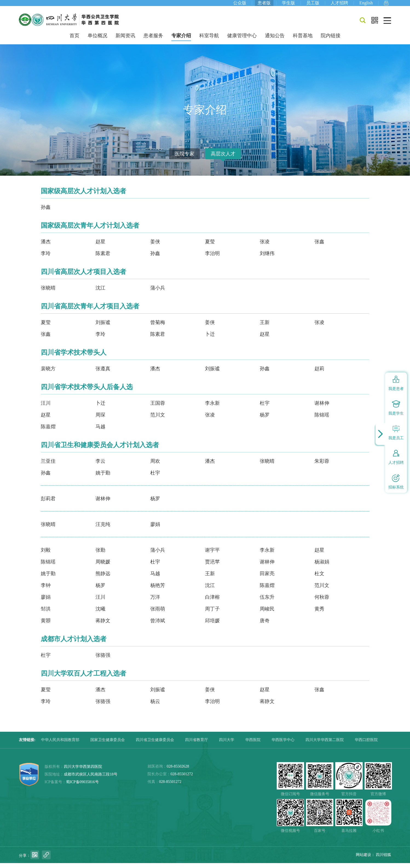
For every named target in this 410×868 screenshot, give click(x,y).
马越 (100, 432)
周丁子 (212, 614)
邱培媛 (212, 626)
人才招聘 (339, 5)
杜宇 (265, 408)
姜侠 (155, 247)
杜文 (319, 578)
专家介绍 (181, 40)
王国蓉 (158, 408)
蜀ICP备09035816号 (82, 787)
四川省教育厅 (197, 745)
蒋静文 (103, 626)
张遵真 (103, 374)
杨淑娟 (322, 567)
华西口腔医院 (366, 745)
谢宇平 (212, 555)
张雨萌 (158, 614)
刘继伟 (267, 258)
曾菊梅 (158, 327)
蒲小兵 (158, 293)
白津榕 (212, 602)
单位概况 (97, 40)
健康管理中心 (242, 40)
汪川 (46, 408)
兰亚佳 (48, 466)
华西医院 (253, 745)
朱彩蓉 (322, 466)
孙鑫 (46, 212)
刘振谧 (103, 327)
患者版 (264, 5)
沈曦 (100, 614)
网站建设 (363, 860)
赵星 (100, 247)
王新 (265, 327)
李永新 (212, 408)
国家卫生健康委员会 (108, 745)
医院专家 (184, 159)
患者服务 (153, 40)
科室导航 (209, 40)
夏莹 (210, 247)
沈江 (100, 293)
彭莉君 (48, 504)
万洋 (155, 602)
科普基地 (303, 40)
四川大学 (227, 745)
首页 (74, 40)
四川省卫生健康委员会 (155, 745)
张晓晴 (48, 293)
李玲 (46, 258)
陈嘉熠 (48, 432)
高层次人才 (223, 159)
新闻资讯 (125, 40)
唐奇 (265, 626)
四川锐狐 (383, 860)
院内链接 (331, 40)
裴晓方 (48, 374)
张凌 (265, 247)
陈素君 (103, 258)
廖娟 (155, 529)
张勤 (100, 555)
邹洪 (46, 614)
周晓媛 (103, 567)
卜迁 (210, 339)
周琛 (100, 420)
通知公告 (275, 40)
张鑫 (319, 247)
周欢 (155, 466)
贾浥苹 (212, 567)
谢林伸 (322, 408)
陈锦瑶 (322, 420)
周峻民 (267, 614)
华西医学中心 (283, 745)
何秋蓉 (322, 602)
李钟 (46, 590)
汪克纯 (103, 529)
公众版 (240, 5)
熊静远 (103, 578)
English (366, 5)
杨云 (155, 706)
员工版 (313, 5)
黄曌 (46, 626)
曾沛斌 (158, 626)
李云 (100, 466)
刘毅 (46, 555)
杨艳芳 (158, 590)
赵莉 (319, 374)
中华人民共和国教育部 (60, 745)
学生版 (288, 5)
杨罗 (265, 420)
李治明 (212, 258)
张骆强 (103, 660)
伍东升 (267, 602)
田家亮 (267, 578)
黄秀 (319, 614)
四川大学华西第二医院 (325, 745)
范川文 (158, 420)
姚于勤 (103, 478)
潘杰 (46, 247)
